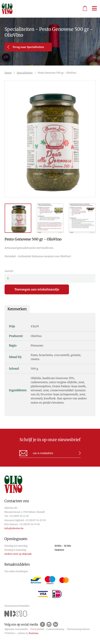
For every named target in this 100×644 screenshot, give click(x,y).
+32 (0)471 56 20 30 (35, 520)
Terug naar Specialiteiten (26, 47)
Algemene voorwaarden (16, 629)
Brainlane (34, 633)
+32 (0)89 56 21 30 (19, 516)
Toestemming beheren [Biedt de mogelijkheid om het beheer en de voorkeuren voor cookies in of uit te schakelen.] (78, 629)
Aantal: (9, 271)
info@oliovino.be (14, 528)
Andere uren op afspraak (18, 554)
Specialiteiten (25, 73)
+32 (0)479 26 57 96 (29, 524)
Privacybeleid (37, 629)
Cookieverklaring (55, 629)
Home (8, 73)
